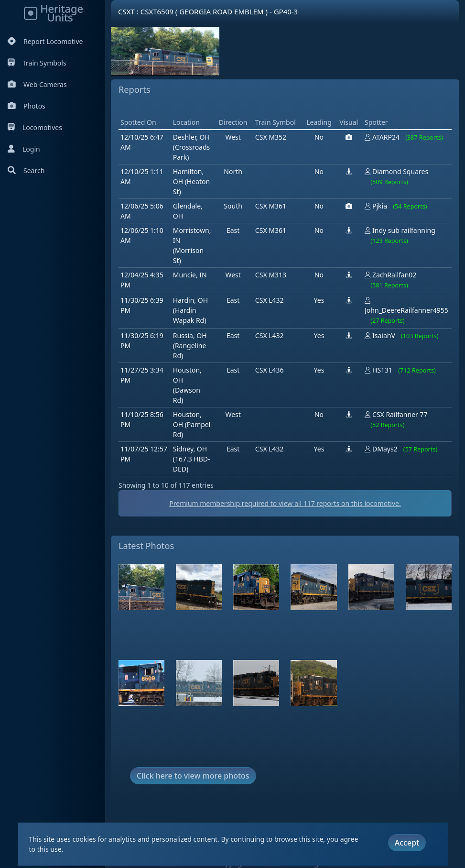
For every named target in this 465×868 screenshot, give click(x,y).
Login (24, 149)
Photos (27, 106)
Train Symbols (37, 63)
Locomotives (35, 127)
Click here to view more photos (193, 776)
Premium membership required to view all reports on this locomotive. (285, 503)
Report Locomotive (45, 41)
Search (26, 170)
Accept (407, 843)
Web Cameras (37, 84)
